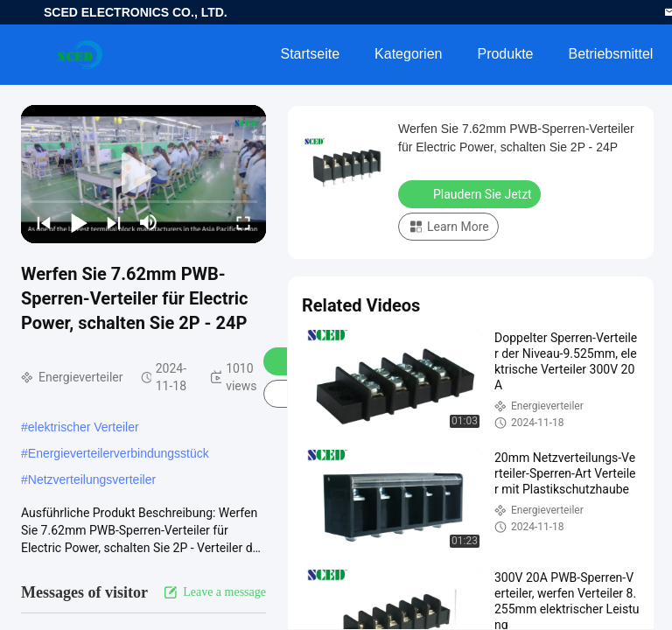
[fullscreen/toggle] (243, 222)
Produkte (505, 54)
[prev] (44, 222)
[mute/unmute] (149, 222)
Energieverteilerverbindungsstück (119, 453)
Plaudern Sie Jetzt (471, 193)
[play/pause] (79, 222)
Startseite (310, 54)
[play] (143, 174)
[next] (114, 222)
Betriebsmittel (611, 54)
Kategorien (408, 54)
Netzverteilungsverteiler (92, 479)
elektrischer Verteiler (84, 427)
